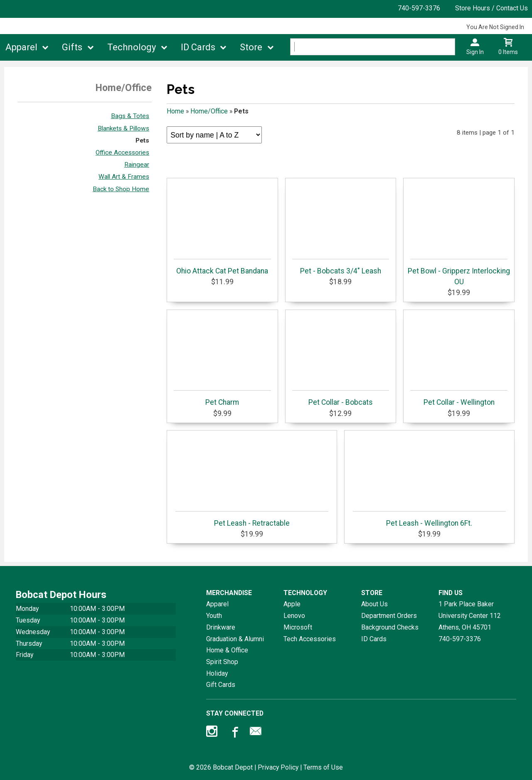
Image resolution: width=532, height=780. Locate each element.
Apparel (21, 47)
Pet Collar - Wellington (459, 398)
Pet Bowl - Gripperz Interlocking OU (459, 272)
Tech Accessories (310, 639)
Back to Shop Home (121, 189)
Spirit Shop (222, 662)
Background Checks (390, 627)
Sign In (475, 52)
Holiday (217, 673)
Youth (214, 616)
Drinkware (221, 627)
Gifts (72, 47)
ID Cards (198, 47)
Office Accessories (122, 153)
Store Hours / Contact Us (491, 8)
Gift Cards (221, 685)
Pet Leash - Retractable (252, 519)
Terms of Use (323, 767)
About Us (374, 604)
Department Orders (389, 616)
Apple (292, 604)
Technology (132, 47)
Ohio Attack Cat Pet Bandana (222, 267)
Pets (142, 140)
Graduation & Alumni (235, 639)
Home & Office (227, 650)
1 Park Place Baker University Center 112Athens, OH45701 (470, 615)
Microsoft (298, 627)
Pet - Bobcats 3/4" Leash (341, 267)
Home (175, 111)
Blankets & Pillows (123, 128)
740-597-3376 (419, 8)
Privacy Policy (278, 767)
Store (251, 47)
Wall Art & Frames (124, 177)
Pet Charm (222, 398)
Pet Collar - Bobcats (341, 398)
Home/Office (209, 111)
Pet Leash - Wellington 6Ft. (429, 519)
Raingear (137, 165)
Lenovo (294, 616)
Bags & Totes (130, 116)
